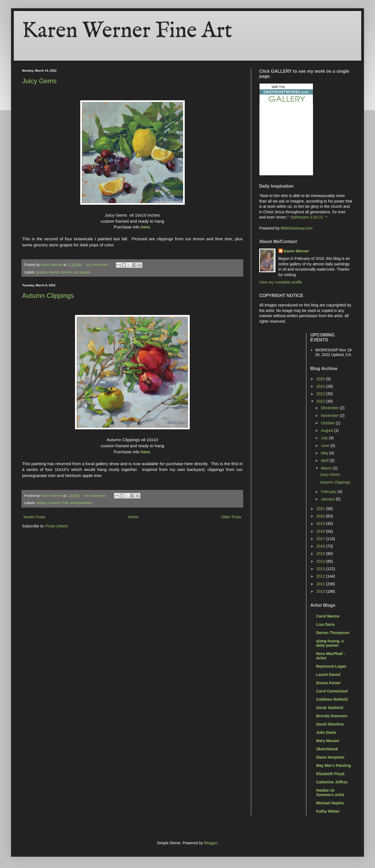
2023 (321, 394)
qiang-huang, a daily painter (330, 643)
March (327, 468)
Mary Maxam (328, 741)
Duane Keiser (329, 683)
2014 (321, 561)
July (325, 438)
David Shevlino (330, 724)
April (325, 460)
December (330, 408)
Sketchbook (327, 749)
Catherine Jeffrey (332, 782)
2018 (321, 531)
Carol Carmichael (332, 691)
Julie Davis (326, 732)
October (328, 423)
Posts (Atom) (57, 526)
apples (41, 503)
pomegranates (81, 503)
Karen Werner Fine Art (127, 31)
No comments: (97, 265)
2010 (321, 591)
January (328, 499)
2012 (321, 576)
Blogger (211, 843)
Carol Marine (328, 616)
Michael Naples (330, 803)
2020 (321, 516)
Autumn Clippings (48, 296)
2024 (321, 386)
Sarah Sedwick (330, 708)
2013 (321, 569)
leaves (54, 272)
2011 (321, 584)
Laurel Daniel (328, 675)
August (327, 430)
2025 (321, 379)
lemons (67, 272)
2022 (321, 401)
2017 (321, 539)
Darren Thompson (333, 633)
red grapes (82, 272)
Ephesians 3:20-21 (307, 217)
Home (133, 517)
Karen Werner (297, 251)
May (325, 453)
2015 (321, 554)
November (330, 416)
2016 (321, 546)
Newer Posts (34, 517)
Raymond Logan (331, 666)
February (329, 492)
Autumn (54, 503)
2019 (321, 524)
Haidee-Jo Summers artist (330, 792)
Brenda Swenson (332, 716)
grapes (42, 272)
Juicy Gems (39, 81)
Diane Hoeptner (330, 757)
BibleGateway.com (297, 228)
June (326, 446)
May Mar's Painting (334, 765)
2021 (321, 509)
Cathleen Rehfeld (332, 699)
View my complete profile (281, 282)
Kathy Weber (328, 811)
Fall (65, 503)
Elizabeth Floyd (330, 774)
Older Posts (231, 517)
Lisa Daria (326, 624)
